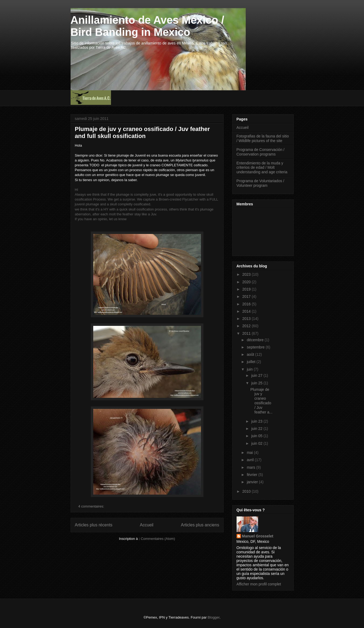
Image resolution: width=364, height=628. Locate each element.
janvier (253, 482)
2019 (247, 289)
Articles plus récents (94, 525)
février (253, 475)
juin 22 (257, 429)
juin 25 (257, 383)
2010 (247, 491)
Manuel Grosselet (258, 536)
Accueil (147, 525)
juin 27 (257, 375)
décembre (256, 340)
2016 (247, 304)
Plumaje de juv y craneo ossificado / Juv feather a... (261, 401)
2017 (247, 296)
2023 (247, 274)
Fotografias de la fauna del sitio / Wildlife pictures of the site (263, 138)
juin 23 (257, 421)
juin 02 (257, 443)
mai (250, 453)
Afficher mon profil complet (259, 584)
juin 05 (257, 436)
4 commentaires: (92, 506)
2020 (247, 282)
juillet (252, 362)
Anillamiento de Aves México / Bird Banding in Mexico (148, 26)
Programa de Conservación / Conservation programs (261, 152)
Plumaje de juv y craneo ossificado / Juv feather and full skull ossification (142, 132)
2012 (247, 326)
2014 (247, 311)
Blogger (214, 617)
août (251, 354)
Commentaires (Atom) (158, 539)
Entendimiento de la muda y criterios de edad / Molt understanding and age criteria (262, 168)
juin (250, 369)
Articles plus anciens (200, 525)
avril (251, 460)
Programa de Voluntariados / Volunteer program (260, 183)
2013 (247, 319)
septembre (256, 347)
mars (252, 467)
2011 (247, 333)
